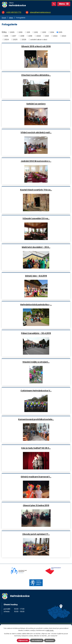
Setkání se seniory (36, 104)
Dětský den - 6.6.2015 (36, 276)
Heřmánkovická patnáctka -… (36, 305)
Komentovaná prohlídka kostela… (36, 419)
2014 (52, 32)
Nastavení (50, 640)
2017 (14, 36)
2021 (47, 36)
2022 (55, 36)
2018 (22, 36)
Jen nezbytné (37, 640)
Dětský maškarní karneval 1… (36, 477)
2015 (60, 32)
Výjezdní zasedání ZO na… (36, 218)
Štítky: (4, 32)
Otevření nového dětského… (36, 75)
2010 (21, 32)
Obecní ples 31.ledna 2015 (36, 505)
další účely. (50, 630)
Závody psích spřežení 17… (36, 534)
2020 (39, 36)
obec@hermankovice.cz (40, 12)
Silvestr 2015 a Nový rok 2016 (36, 46)
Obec (11, 18)
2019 (30, 36)
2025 (15, 40)
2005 (12, 32)
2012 (36, 32)
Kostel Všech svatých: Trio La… (36, 190)
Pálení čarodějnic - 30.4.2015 (36, 333)
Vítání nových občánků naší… (36, 132)
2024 (7, 40)
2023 (64, 36)
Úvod (4, 18)
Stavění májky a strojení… (36, 362)
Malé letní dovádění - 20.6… (36, 247)
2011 (28, 32)
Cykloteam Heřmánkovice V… (36, 391)
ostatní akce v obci (39, 40)
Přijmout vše (23, 640)
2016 (6, 36)
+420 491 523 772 (14, 12)
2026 (24, 40)
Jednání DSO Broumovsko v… (36, 161)
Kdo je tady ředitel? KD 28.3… (36, 448)
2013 (44, 32)
